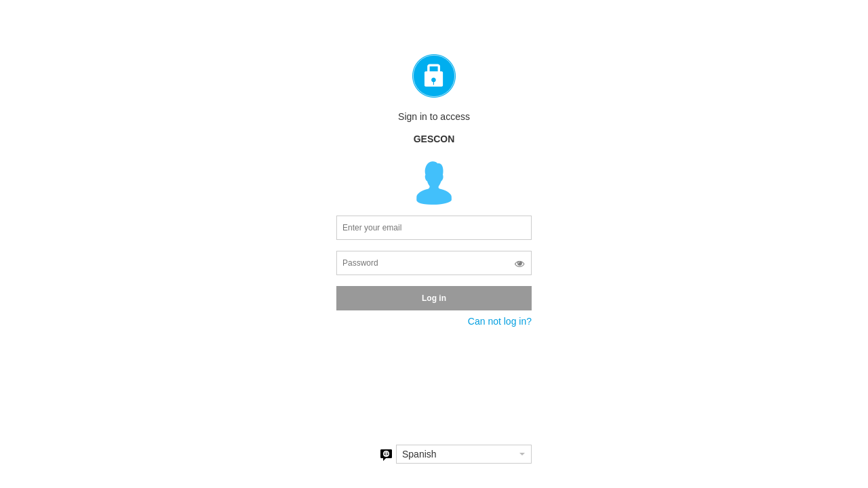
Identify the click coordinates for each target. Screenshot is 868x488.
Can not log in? (500, 321)
